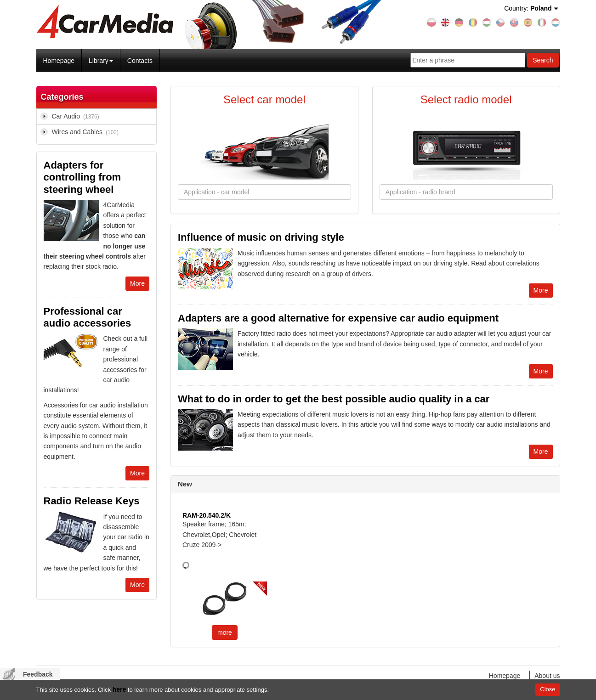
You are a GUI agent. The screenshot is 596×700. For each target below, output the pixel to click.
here (119, 689)
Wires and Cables (87, 132)
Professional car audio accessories (88, 317)
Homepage (59, 61)
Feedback (38, 674)
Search (543, 60)
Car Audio (77, 117)
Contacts (140, 61)
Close (548, 689)
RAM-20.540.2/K (207, 515)
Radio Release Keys (92, 501)
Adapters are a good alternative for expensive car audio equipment (338, 318)
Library (101, 61)
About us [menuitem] (547, 676)
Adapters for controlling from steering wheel (82, 177)
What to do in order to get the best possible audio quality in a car (334, 399)
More (137, 283)
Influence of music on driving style (261, 237)
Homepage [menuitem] (505, 676)
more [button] (225, 632)
